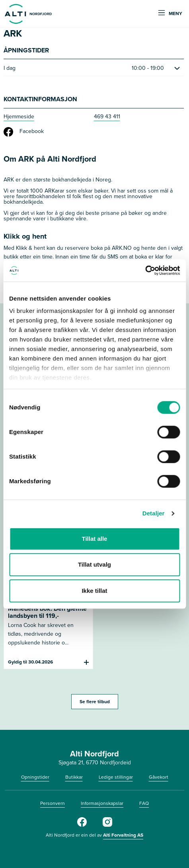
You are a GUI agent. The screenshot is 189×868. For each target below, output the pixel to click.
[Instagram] (107, 825)
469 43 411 (107, 117)
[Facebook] (82, 825)
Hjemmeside (19, 117)
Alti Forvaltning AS (123, 835)
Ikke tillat (94, 591)
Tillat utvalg (94, 564)
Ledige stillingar (116, 777)
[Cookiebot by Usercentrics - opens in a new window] (145, 270)
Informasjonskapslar (102, 803)
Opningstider (35, 777)
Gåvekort (159, 777)
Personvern (53, 803)
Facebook (24, 132)
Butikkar (74, 777)
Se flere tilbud (95, 701)
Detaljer (154, 513)
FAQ (144, 803)
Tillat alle (95, 539)
